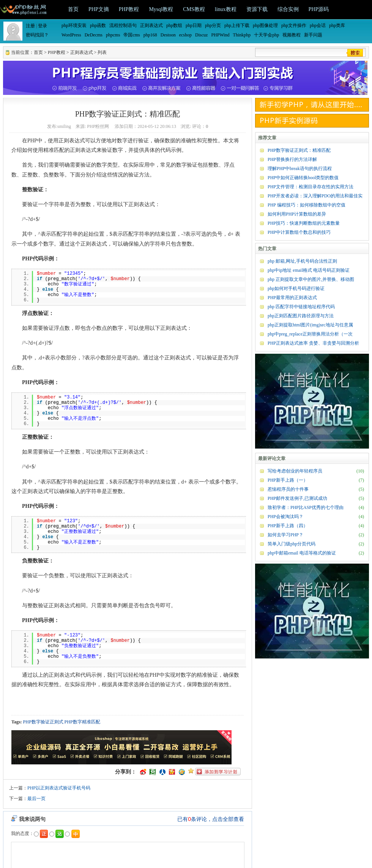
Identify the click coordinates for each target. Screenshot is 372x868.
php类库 (337, 25)
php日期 (194, 25)
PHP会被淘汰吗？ (285, 517)
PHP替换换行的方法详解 (292, 159)
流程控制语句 (123, 25)
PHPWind (220, 35)
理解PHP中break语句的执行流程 (300, 169)
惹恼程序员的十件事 (288, 489)
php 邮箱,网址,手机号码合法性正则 (302, 261)
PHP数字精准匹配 (82, 722)
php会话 (318, 25)
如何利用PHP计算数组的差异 (297, 214)
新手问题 (313, 35)
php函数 (98, 25)
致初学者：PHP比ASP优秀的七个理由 (306, 507)
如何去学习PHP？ (285, 535)
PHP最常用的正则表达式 (292, 298)
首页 (73, 9)
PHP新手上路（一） (288, 480)
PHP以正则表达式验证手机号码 (59, 788)
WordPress (71, 35)
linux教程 (226, 9)
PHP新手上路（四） (288, 526)
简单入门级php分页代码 (292, 544)
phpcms (113, 35)
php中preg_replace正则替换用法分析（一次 (310, 334)
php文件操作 (294, 25)
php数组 (174, 25)
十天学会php (266, 35)
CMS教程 (194, 9)
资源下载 (257, 9)
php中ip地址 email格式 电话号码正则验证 (309, 270)
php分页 (213, 25)
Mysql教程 (161, 9)
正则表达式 (151, 25)
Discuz (201, 35)
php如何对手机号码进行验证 (296, 288)
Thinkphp (242, 35)
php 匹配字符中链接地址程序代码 (301, 307)
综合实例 (288, 9)
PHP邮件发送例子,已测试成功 (297, 498)
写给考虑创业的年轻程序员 (295, 471)
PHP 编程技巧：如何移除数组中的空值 (307, 205)
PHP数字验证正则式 (43, 722)
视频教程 (292, 35)
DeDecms (94, 35)
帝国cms (132, 35)
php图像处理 (265, 25)
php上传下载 (237, 25)
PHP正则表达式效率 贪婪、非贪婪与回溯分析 (313, 343)
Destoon (168, 35)
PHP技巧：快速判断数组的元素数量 (304, 223)
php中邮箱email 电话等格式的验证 (302, 553)
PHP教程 (129, 9)
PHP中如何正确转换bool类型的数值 (303, 178)
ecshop (185, 35)
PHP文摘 (99, 9)
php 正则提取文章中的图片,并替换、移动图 (311, 279)
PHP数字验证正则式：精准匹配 (299, 150)
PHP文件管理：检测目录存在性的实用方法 (311, 187)
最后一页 (36, 799)
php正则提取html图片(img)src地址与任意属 (310, 325)
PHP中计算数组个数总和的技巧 (299, 232)
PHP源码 (319, 9)
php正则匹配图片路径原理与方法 (301, 316)
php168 (150, 35)
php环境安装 (74, 25)
